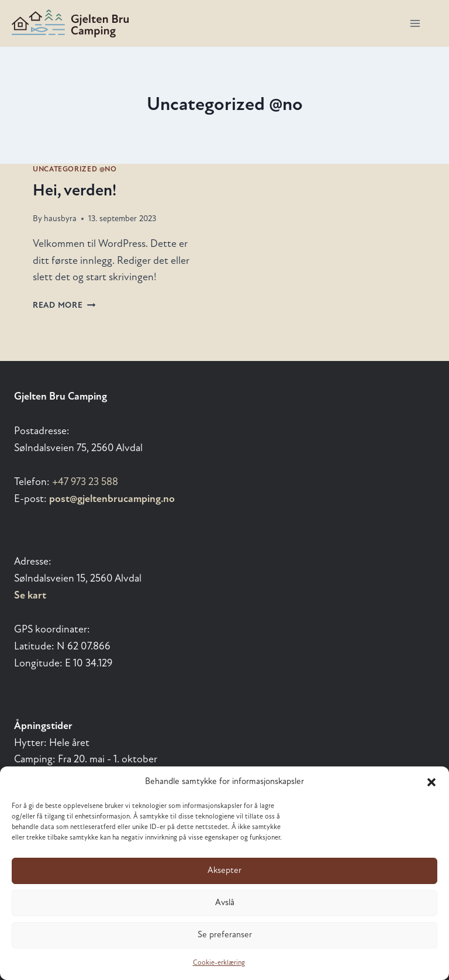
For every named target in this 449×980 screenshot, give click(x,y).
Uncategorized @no (75, 170)
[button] (431, 782)
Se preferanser (225, 935)
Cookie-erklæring (219, 963)
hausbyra (60, 219)
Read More (64, 306)
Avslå (225, 903)
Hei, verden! (75, 191)
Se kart (30, 596)
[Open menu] (415, 23)
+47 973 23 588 (85, 482)
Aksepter (224, 871)
